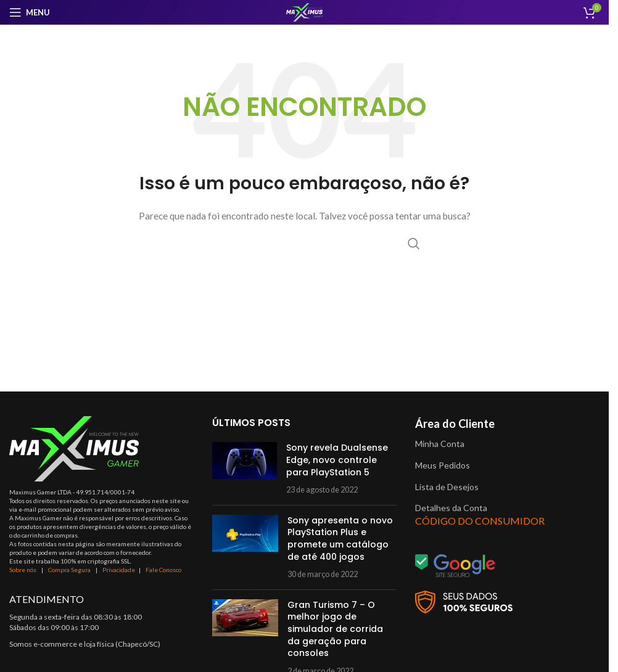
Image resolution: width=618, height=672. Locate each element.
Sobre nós (23, 570)
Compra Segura (70, 570)
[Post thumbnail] (245, 469)
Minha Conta (440, 444)
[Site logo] (304, 11)
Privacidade (119, 570)
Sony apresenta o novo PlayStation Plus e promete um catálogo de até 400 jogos (340, 539)
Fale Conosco (163, 570)
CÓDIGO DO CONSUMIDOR (480, 521)
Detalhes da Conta (451, 508)
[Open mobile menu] (30, 12)
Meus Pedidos (443, 465)
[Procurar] (305, 244)
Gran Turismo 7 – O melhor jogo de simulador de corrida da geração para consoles (335, 629)
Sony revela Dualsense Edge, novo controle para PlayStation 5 (337, 460)
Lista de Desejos (447, 487)
